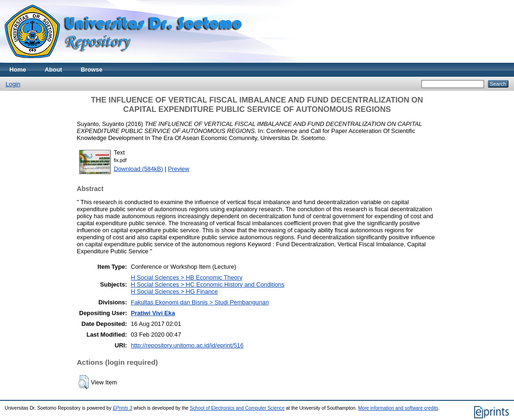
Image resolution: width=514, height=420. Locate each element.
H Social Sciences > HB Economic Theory (186, 277)
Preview (179, 169)
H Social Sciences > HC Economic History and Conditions (207, 284)
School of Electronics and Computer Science (237, 408)
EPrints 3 (123, 408)
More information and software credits (398, 408)
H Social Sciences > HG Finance (174, 291)
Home (18, 70)
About (54, 70)
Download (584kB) (138, 169)
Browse (92, 70)
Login (13, 84)
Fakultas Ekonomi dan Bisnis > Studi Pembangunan (200, 302)
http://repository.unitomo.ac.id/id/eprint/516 (187, 345)
